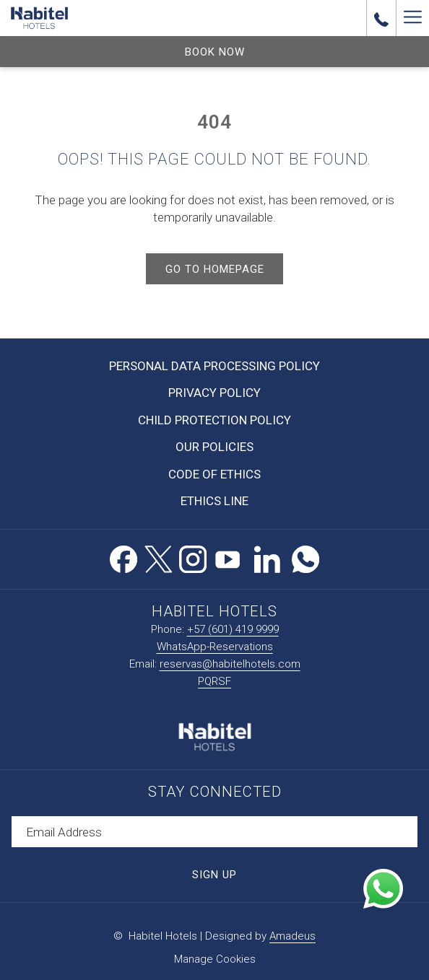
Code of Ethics (214, 474)
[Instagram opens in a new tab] (193, 557)
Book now (215, 52)
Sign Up (214, 875)
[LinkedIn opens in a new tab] (267, 557)
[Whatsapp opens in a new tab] (305, 557)
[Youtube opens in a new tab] (227, 557)
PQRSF (214, 681)
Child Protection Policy (214, 420)
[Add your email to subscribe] (214, 832)
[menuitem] (214, 366)
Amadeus (292, 936)
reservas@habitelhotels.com (230, 664)
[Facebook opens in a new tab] (123, 557)
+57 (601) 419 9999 (233, 629)
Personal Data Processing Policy (214, 366)
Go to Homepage (215, 269)
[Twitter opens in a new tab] (158, 557)
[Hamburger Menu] (412, 18)
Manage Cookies (215, 959)
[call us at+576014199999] (381, 18)
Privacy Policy (214, 393)
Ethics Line (214, 501)
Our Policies (214, 447)
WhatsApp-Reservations (215, 647)
